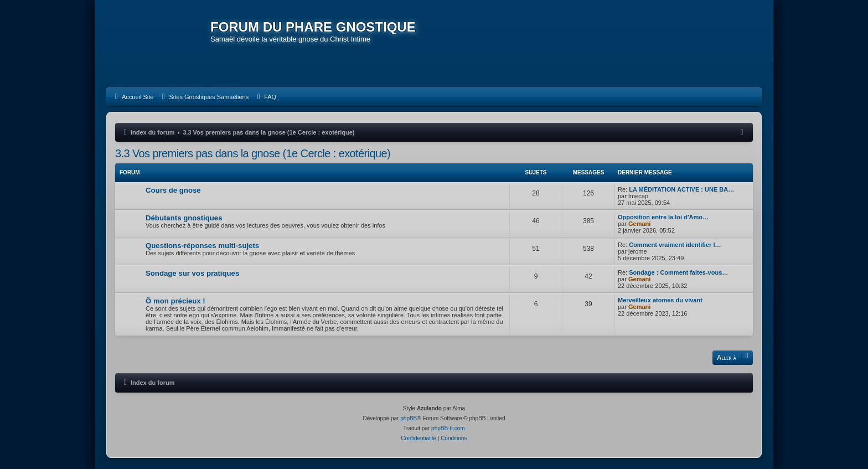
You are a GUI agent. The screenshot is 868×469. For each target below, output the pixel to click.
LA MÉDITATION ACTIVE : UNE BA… (681, 189)
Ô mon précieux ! (175, 301)
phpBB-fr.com (448, 428)
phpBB (409, 418)
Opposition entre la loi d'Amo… (663, 217)
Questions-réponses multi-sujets (202, 246)
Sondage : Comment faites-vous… (678, 272)
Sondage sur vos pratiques (192, 273)
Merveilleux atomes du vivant (660, 300)
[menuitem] (133, 97)
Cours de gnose (173, 190)
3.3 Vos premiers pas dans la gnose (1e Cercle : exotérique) (253, 153)
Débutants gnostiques (184, 218)
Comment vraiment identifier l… (675, 245)
